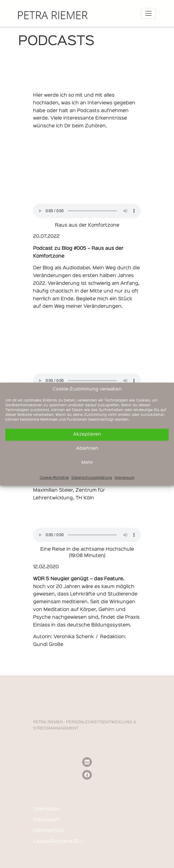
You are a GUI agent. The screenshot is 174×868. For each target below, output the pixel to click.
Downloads (46, 809)
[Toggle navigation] (148, 13)
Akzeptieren (87, 434)
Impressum (125, 478)
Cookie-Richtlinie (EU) (58, 842)
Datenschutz (49, 831)
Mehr (87, 463)
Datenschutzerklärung (92, 478)
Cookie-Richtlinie (54, 478)
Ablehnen (87, 449)
